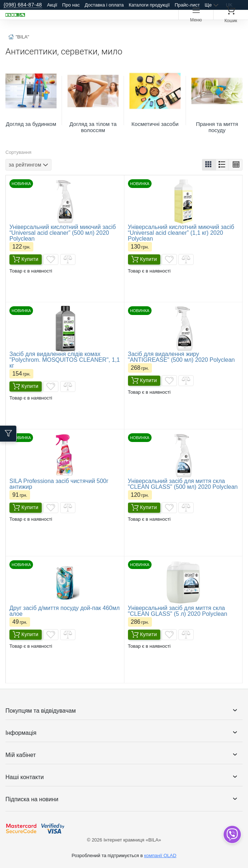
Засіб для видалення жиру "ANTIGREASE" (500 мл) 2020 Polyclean (181, 357)
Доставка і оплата (104, 5)
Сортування (18, 152)
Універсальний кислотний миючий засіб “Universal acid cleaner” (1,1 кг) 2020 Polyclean (181, 233)
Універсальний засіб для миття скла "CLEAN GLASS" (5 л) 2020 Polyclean (178, 611)
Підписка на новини (32, 799)
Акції (52, 5)
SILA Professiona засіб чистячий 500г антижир (59, 484)
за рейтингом (25, 164)
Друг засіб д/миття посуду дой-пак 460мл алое (65, 611)
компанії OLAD (160, 855)
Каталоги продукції (149, 5)
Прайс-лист (187, 5)
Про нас (71, 5)
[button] (209, 165)
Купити (26, 259)
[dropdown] (232, 834)
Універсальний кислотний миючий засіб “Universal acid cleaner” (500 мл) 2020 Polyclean (63, 233)
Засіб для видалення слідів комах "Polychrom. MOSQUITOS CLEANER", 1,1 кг (65, 360)
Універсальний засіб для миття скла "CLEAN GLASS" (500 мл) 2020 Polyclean (183, 484)
